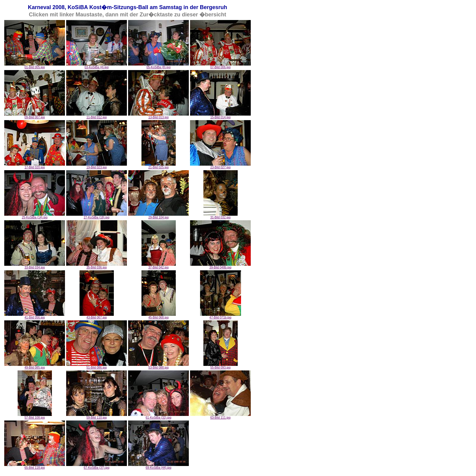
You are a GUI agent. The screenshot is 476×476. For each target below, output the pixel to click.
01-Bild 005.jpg (35, 66)
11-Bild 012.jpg (97, 116)
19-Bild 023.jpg (97, 166)
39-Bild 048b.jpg (220, 266)
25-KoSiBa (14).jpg (35, 216)
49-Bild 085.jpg (35, 366)
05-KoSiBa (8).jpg (158, 66)
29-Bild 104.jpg (158, 216)
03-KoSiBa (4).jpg (97, 66)
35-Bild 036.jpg (97, 266)
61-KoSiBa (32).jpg (158, 416)
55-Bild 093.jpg (221, 366)
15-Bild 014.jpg (220, 116)
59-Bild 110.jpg (97, 416)
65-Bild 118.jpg (35, 466)
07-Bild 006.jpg (220, 66)
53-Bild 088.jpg (158, 366)
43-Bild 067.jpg (97, 316)
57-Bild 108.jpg (35, 416)
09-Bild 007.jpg (35, 116)
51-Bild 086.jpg (97, 366)
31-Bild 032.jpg (221, 216)
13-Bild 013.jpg (158, 116)
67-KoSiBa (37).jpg (97, 466)
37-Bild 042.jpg (159, 266)
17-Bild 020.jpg (35, 166)
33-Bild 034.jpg (35, 266)
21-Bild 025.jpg (159, 166)
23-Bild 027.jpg (220, 166)
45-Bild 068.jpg (159, 316)
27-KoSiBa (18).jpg (97, 216)
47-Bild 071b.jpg (221, 316)
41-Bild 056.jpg (35, 316)
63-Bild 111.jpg (220, 416)
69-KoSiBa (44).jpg (158, 466)
